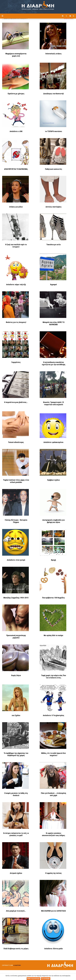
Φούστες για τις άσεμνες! (16, 322)
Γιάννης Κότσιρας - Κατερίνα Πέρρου (16, 521)
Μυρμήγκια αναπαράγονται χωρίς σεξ (16, 55)
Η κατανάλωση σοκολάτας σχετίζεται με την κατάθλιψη (54, 363)
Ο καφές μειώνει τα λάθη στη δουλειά (16, 794)
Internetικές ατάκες (53, 54)
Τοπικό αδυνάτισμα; (16, 442)
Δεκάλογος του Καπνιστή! (54, 94)
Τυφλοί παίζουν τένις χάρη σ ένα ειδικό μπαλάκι (16, 481)
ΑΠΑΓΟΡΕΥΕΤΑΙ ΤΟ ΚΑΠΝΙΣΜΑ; (16, 169)
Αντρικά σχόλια (16, 873)
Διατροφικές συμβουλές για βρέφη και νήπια (54, 521)
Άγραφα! (53, 285)
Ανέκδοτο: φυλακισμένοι (53, 442)
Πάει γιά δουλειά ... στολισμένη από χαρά (53, 794)
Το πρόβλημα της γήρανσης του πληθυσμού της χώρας (16, 754)
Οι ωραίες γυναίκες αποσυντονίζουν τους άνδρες (53, 834)
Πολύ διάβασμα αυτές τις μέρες (16, 949)
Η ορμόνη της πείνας (53, 873)
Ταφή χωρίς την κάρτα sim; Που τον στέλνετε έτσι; (54, 677)
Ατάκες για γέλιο (16, 207)
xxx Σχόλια (16, 715)
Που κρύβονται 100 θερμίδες (53, 598)
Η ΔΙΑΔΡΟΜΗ (17, 965)
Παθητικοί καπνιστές (54, 169)
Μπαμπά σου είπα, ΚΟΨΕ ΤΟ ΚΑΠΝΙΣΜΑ (54, 323)
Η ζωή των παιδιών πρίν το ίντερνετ (16, 246)
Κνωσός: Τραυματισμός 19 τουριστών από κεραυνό (53, 403)
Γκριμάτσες (16, 362)
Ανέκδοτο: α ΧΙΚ (16, 131)
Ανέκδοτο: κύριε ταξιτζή (16, 285)
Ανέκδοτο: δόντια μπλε (54, 949)
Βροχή (53, 560)
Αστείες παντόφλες (54, 207)
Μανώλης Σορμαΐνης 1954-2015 (16, 598)
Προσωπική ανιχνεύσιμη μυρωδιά (16, 637)
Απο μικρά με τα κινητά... (16, 911)
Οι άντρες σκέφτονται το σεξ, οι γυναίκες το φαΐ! (16, 834)
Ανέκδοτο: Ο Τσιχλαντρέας (54, 715)
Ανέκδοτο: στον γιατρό (16, 560)
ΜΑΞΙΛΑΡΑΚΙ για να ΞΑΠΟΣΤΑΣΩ (53, 911)
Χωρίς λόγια (16, 675)
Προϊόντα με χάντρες (16, 94)
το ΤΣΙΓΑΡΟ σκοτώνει (54, 131)
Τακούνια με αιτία (53, 245)
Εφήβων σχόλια (53, 480)
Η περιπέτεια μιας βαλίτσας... (16, 402)
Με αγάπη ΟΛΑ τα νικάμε (53, 635)
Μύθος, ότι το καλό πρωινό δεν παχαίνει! (54, 754)
